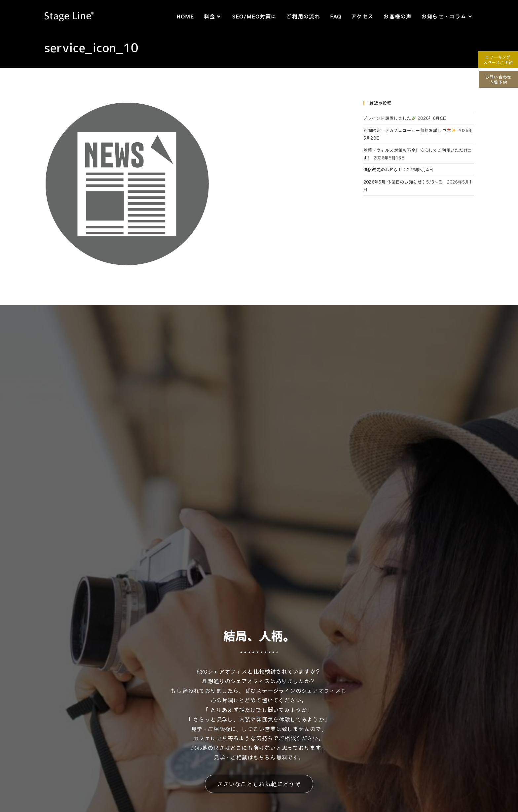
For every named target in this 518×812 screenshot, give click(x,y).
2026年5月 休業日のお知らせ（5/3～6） (405, 182)
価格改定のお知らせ (383, 169)
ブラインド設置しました (390, 118)
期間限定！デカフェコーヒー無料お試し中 (410, 130)
